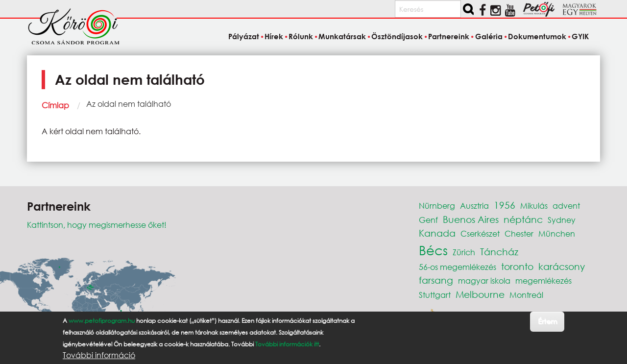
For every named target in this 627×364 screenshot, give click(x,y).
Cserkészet (480, 233)
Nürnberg (437, 206)
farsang (436, 280)
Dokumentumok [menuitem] (537, 36)
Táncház (499, 252)
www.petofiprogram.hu (102, 321)
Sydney (562, 220)
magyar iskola (484, 280)
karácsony (562, 266)
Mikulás (534, 206)
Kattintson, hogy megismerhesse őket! (97, 225)
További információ (99, 355)
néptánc (523, 219)
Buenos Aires (471, 219)
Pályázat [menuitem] (244, 36)
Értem (547, 321)
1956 (505, 205)
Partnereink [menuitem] (449, 36)
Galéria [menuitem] (489, 36)
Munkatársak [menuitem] (342, 36)
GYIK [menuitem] (580, 36)
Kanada (437, 233)
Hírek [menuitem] (274, 36)
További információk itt (287, 344)
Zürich (464, 252)
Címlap (55, 105)
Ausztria (474, 206)
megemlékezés (543, 280)
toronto (517, 266)
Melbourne (480, 294)
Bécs (433, 250)
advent (566, 206)
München (557, 233)
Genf (428, 220)
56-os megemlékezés (458, 267)
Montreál (526, 295)
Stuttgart (435, 295)
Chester (519, 233)
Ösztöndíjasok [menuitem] (397, 36)
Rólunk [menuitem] (301, 36)
